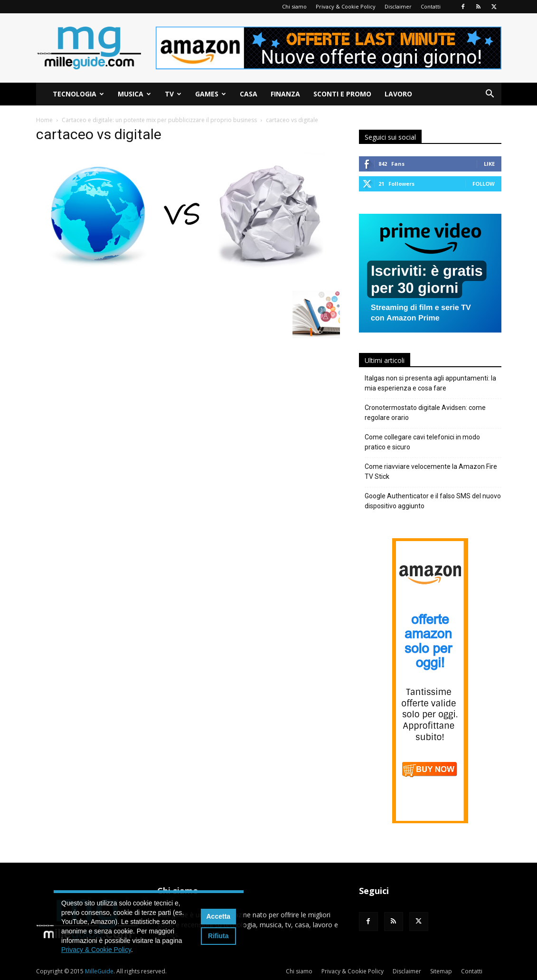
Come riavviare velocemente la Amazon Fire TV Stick (431, 471)
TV (173, 94)
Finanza (285, 94)
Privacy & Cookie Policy (346, 6)
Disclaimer (398, 6)
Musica (134, 94)
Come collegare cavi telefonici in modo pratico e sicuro (422, 442)
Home (44, 120)
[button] (490, 95)
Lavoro (398, 94)
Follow (484, 184)
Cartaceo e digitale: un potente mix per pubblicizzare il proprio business (159, 120)
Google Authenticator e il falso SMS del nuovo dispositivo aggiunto (433, 501)
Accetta (219, 916)
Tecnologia (78, 94)
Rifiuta (218, 936)
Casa (249, 94)
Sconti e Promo (342, 94)
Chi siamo (294, 6)
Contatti (431, 6)
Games (211, 94)
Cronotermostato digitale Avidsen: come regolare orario (425, 413)
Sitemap (441, 971)
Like (489, 164)
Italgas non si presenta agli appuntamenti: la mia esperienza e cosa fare (430, 383)
